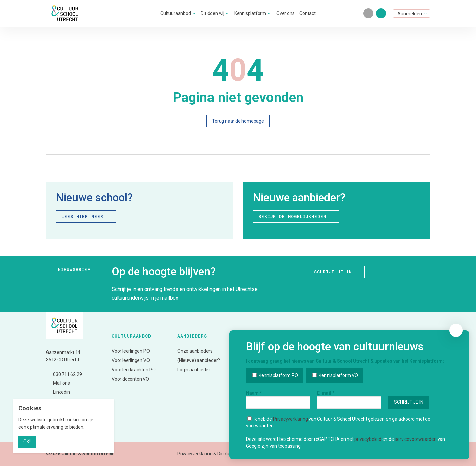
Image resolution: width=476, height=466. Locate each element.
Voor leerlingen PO (131, 351)
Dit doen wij (213, 13)
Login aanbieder (194, 370)
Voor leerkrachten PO (134, 370)
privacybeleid (368, 452)
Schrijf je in (337, 272)
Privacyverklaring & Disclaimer (208, 454)
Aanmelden (410, 14)
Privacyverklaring (290, 432)
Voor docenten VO (130, 379)
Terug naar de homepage (238, 121)
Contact (308, 13)
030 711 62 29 (64, 375)
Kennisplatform (250, 13)
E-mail (326, 406)
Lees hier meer (87, 217)
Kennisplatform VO (335, 388)
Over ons (285, 13)
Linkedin (58, 392)
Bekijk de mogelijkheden (297, 217)
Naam (254, 406)
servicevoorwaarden (415, 452)
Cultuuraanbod (175, 13)
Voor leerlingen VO (131, 360)
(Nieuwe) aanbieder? (199, 360)
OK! (27, 442)
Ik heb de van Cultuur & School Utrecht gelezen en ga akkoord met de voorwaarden (338, 435)
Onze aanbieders (195, 351)
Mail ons (58, 383)
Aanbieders (192, 336)
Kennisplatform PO (275, 388)
